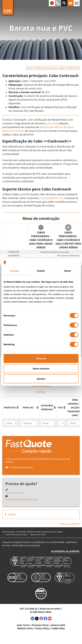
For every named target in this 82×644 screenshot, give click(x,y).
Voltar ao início (70, 524)
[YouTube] (50, 618)
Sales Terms (23, 625)
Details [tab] (41, 271)
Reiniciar (41, 392)
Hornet (59, 198)
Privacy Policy (42, 628)
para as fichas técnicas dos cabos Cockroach (53, 68)
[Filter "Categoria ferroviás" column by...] (48, 423)
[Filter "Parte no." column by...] (29, 423)
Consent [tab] (14, 271)
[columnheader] (11, 408)
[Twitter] (37, 618)
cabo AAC (52, 123)
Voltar (10, 514)
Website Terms (25, 628)
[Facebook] (45, 618)
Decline (41, 379)
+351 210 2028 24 (28, 609)
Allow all (41, 358)
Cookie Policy (58, 628)
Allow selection (41, 369)
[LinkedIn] (32, 618)
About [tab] (67, 271)
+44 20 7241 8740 (14, 493)
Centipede (46, 198)
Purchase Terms (40, 625)
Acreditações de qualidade (65, 551)
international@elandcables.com (22, 499)
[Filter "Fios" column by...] (61, 423)
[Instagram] (41, 618)
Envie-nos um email (50, 609)
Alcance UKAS (58, 625)
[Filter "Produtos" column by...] (11, 423)
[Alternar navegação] (77, 3)
